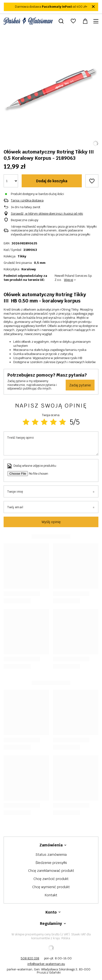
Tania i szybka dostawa (27, 201)
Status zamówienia (51, 855)
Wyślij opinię (51, 522)
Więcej (69, 280)
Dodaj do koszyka (52, 181)
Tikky (22, 256)
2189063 (30, 250)
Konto (51, 912)
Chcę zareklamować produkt (51, 871)
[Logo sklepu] (28, 21)
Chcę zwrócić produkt (51, 879)
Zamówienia (51, 845)
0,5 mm (40, 263)
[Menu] (97, 21)
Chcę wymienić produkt (51, 887)
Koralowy (29, 269)
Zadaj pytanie (80, 385)
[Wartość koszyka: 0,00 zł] (85, 21)
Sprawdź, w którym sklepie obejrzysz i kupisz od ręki (47, 214)
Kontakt (51, 895)
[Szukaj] (61, 21)
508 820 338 (30, 958)
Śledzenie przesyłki (51, 863)
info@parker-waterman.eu (46, 964)
